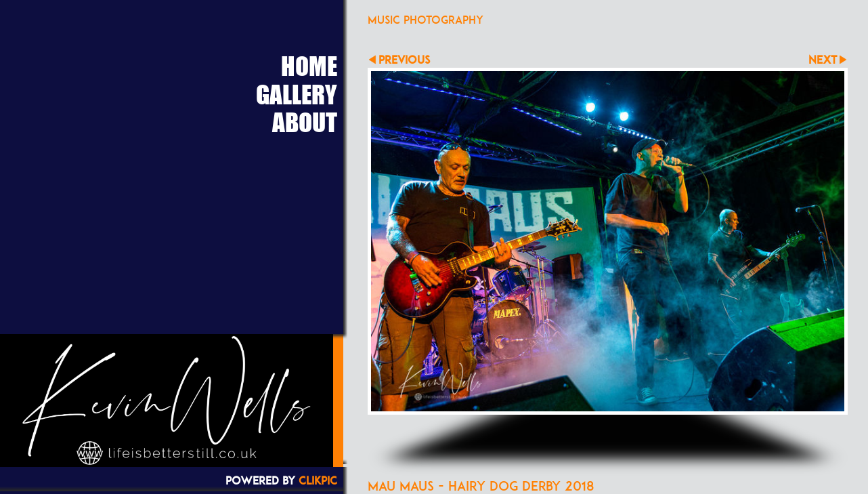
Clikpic (318, 480)
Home (309, 66)
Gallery (297, 94)
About (305, 122)
